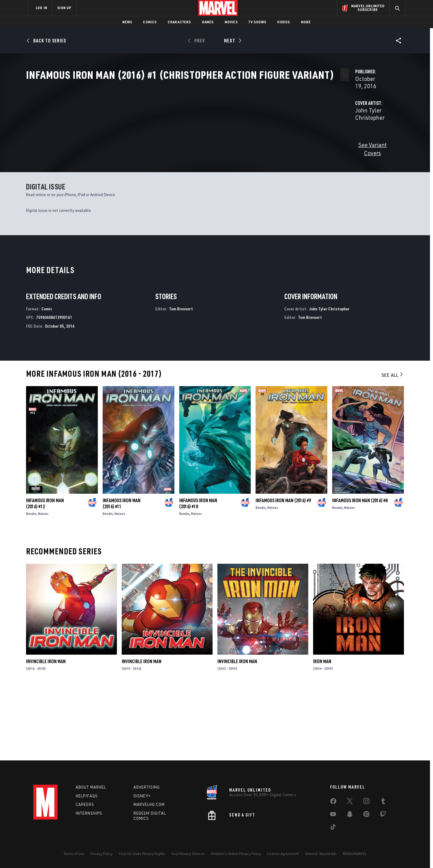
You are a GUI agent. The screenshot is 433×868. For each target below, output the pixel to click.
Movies (231, 22)
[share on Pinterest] (366, 815)
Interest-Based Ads (321, 854)
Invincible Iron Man (46, 731)
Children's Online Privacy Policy (236, 854)
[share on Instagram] (366, 802)
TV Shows (258, 22)
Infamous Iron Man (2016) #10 (198, 573)
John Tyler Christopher (168, 143)
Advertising (147, 787)
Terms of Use (74, 854)
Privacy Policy (102, 854)
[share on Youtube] (333, 815)
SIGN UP (64, 8)
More (306, 22)
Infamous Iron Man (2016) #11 (122, 573)
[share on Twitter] (350, 802)
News (127, 22)
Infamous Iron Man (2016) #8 (360, 571)
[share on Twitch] (383, 815)
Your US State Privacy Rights (142, 854)
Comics (150, 22)
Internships (89, 813)
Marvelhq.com (149, 804)
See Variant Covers (163, 170)
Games (208, 22)
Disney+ (142, 796)
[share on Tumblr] (383, 802)
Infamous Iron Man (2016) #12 (45, 573)
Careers (85, 804)
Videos (283, 22)
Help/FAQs (87, 796)
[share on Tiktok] (333, 828)
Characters (179, 22)
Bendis (31, 584)
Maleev (43, 584)
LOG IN (41, 8)
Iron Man (322, 731)
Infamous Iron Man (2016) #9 (283, 570)
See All (393, 445)
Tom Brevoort (181, 379)
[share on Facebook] (333, 803)
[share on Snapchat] (350, 815)
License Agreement (283, 854)
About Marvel (91, 787)
